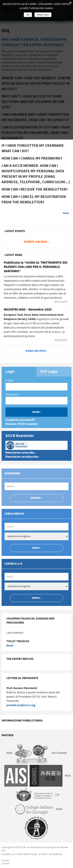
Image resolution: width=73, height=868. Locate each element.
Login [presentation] (10, 372)
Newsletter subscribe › (21, 453)
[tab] (19, 372)
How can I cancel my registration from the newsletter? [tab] (34, 199)
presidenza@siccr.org (21, 705)
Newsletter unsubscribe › (23, 457)
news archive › (36, 351)
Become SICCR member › (22, 424)
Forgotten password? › (21, 420)
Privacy (5, 860)
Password (12, 394)
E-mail (10, 381)
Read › (11, 646)
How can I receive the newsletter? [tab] (35, 189)
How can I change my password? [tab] (32, 158)
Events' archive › (36, 242)
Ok (28, 15)
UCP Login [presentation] (49, 372)
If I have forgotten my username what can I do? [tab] (33, 148)
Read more (43, 15)
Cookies (6, 864)
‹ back (65, 213)
